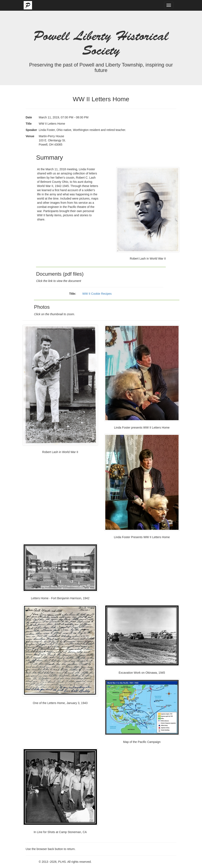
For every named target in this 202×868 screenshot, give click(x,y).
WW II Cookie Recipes (97, 294)
